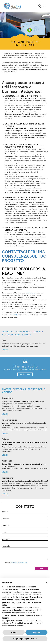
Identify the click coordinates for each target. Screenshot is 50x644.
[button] (47, 583)
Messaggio (6, 546)
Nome (5, 512)
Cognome (6, 519)
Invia (41, 568)
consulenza (31, 293)
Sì (3, 562)
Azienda (6, 525)
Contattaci (16, 315)
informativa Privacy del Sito (19, 563)
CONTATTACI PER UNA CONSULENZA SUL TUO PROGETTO (24, 256)
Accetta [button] (36, 632)
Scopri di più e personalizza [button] (25, 639)
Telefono (6, 539)
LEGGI (5, 350)
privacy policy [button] (8, 592)
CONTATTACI (25, 374)
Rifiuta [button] (14, 632)
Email (5, 532)
